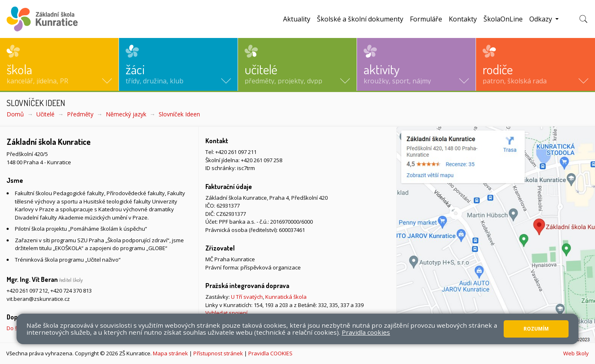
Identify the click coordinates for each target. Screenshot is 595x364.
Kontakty (463, 19)
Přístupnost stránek (218, 353)
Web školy (576, 353)
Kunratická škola (286, 297)
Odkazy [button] (541, 19)
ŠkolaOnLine (503, 19)
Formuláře (426, 19)
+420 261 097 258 (262, 160)
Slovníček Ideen (179, 114)
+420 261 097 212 (27, 291)
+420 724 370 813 (71, 291)
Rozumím (536, 329)
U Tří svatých (247, 297)
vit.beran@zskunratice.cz (38, 299)
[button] (59, 64)
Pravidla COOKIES (270, 353)
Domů (15, 114)
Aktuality (297, 19)
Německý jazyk (126, 114)
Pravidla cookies (366, 332)
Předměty (80, 114)
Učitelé (45, 114)
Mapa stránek (170, 353)
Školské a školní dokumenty (360, 19)
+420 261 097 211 (236, 152)
